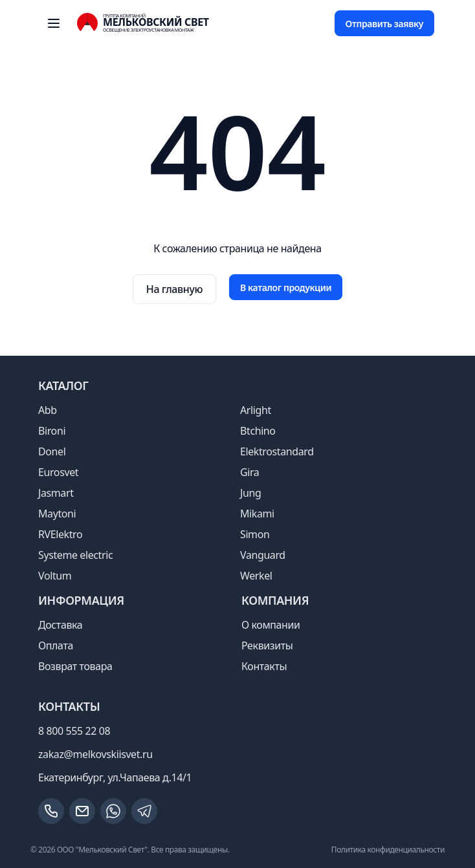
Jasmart (56, 493)
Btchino (258, 431)
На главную (174, 289)
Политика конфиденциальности (388, 850)
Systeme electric (75, 555)
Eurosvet (58, 472)
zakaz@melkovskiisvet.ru (95, 754)
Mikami (257, 514)
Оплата (56, 646)
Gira (249, 472)
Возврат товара (75, 666)
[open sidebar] (54, 23)
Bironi (52, 431)
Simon (255, 534)
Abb (48, 410)
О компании (271, 625)
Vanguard (263, 555)
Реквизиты (267, 646)
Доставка (60, 625)
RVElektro (60, 534)
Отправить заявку (384, 24)
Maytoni (57, 514)
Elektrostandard (277, 451)
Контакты (264, 666)
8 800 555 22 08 (74, 731)
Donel (52, 451)
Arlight (256, 410)
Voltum (55, 576)
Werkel (256, 576)
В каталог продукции (286, 288)
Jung (250, 493)
